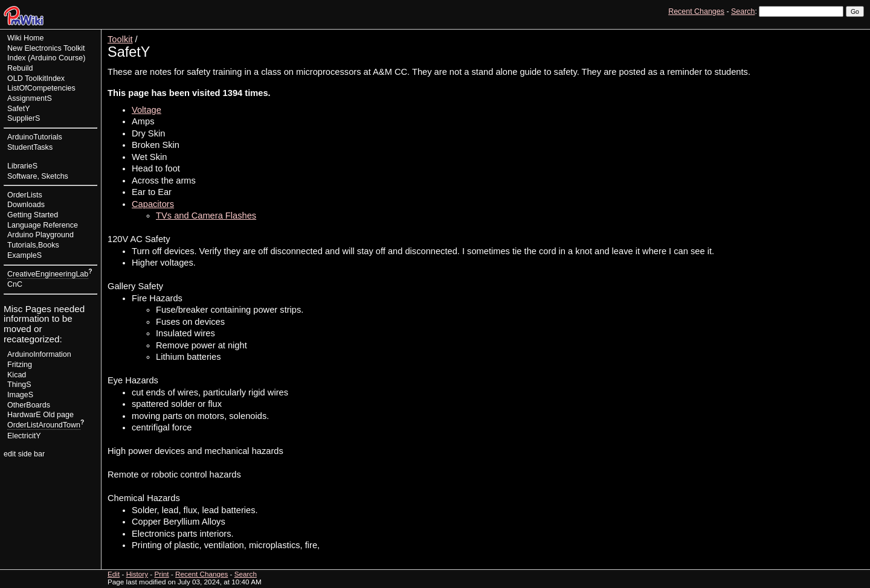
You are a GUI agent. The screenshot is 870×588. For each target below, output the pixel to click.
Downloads (26, 205)
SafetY (19, 109)
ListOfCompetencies (41, 88)
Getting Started (33, 215)
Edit (802, 34)
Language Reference (43, 225)
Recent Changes (696, 11)
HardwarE (24, 415)
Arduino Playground (40, 235)
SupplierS (24, 118)
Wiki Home (26, 38)
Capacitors (153, 204)
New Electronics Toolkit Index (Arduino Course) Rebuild (46, 58)
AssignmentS (30, 98)
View (780, 34)
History (827, 34)
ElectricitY (24, 436)
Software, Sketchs (38, 176)
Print (854, 34)
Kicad (17, 375)
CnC (15, 284)
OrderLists (25, 195)
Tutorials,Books (33, 245)
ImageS (20, 395)
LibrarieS (22, 166)
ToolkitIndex (45, 78)
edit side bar (24, 454)
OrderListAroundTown (44, 425)
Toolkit (120, 39)
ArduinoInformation (39, 354)
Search (743, 11)
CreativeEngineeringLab (48, 274)
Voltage (147, 110)
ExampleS (24, 255)
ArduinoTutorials (35, 137)
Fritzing (20, 365)
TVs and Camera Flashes (206, 216)
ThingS (19, 385)
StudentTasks (30, 147)
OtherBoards (29, 405)
